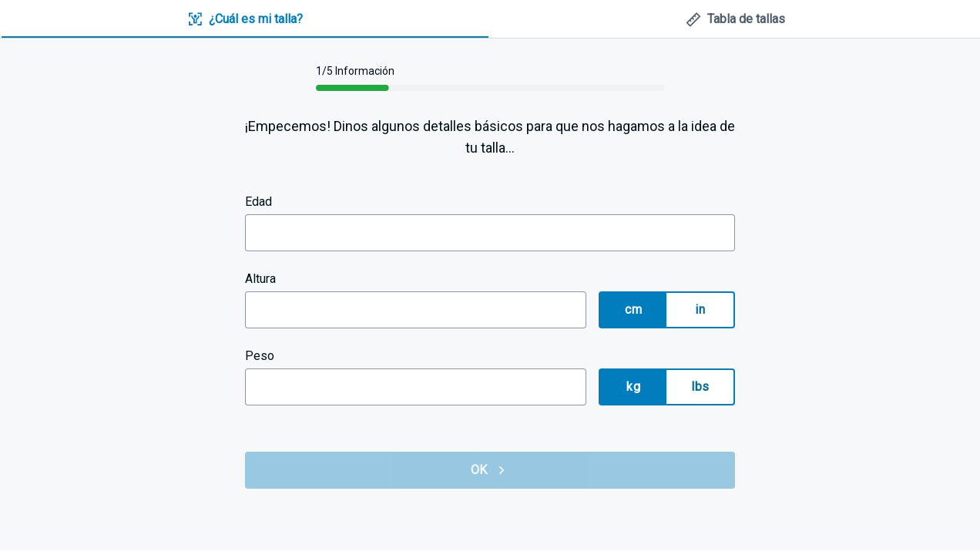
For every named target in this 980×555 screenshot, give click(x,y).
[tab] (245, 20)
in (700, 309)
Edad (258, 202)
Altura (260, 279)
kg (633, 387)
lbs (700, 387)
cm (633, 309)
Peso (260, 356)
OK (490, 470)
